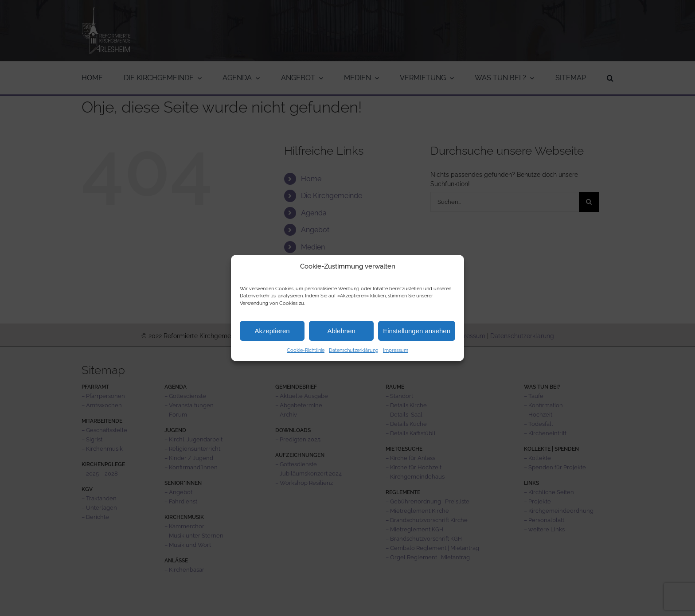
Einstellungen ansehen (417, 331)
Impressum (396, 350)
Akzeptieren (272, 331)
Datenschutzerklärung (354, 350)
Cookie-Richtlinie (306, 350)
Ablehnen (341, 331)
